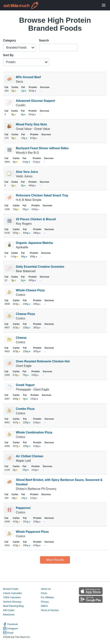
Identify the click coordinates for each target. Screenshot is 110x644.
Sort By (8, 55)
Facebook (10, 624)
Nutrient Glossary (12, 602)
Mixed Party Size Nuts (31, 124)
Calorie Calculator (13, 593)
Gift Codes (9, 610)
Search (44, 40)
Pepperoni (23, 508)
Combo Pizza (25, 409)
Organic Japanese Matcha (34, 243)
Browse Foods (11, 589)
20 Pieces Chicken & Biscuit (36, 219)
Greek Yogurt (25, 385)
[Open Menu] (104, 5)
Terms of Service (50, 610)
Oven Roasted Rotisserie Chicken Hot (43, 361)
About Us (46, 589)
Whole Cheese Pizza (30, 290)
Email (8, 633)
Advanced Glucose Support (36, 101)
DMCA (44, 606)
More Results (55, 560)
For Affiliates (47, 597)
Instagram (10, 628)
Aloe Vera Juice (27, 172)
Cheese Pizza (25, 314)
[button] (19, 48)
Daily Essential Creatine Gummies (40, 267)
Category (9, 40)
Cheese (21, 338)
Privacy (45, 602)
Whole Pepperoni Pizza (32, 532)
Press (44, 593)
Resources (9, 615)
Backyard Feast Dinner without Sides (42, 148)
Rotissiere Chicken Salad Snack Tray (42, 195)
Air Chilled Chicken (30, 456)
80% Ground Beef (28, 77)
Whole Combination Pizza (34, 432)
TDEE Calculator (12, 597)
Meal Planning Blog (13, 606)
